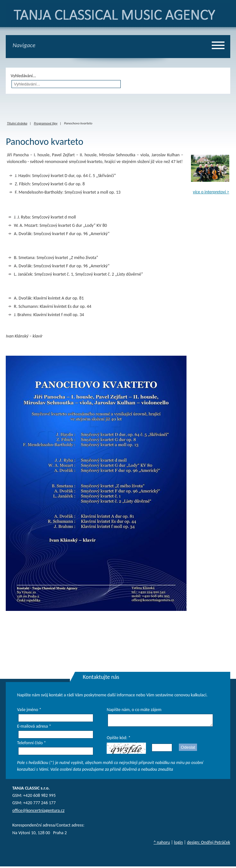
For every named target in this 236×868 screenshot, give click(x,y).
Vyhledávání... (23, 76)
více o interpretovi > (211, 192)
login (179, 844)
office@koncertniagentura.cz (38, 812)
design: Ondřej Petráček (208, 844)
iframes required (118, 108)
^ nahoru (162, 844)
